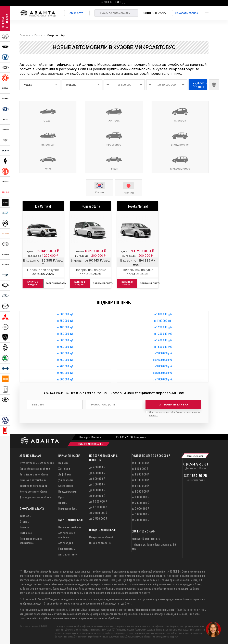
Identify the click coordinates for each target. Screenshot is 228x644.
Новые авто (75, 13)
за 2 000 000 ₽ (141, 497)
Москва (95, 437)
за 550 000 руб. (65, 347)
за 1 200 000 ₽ (140, 474)
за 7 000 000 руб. (163, 379)
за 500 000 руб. (65, 340)
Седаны (63, 463)
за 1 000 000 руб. (163, 314)
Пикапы (63, 503)
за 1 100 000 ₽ (140, 468)
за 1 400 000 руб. (163, 340)
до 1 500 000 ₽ (98, 507)
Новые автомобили (70, 527)
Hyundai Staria (90, 206)
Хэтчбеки (64, 468)
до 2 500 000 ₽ (98, 518)
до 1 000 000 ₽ (98, 501)
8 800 (195, 476)
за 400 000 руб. (65, 327)
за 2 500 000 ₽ (141, 503)
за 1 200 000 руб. (163, 327)
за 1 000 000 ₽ (140, 463)
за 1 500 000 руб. (163, 347)
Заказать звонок (187, 13)
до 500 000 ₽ (97, 473)
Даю (175, 414)
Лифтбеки (65, 474)
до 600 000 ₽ (97, 478)
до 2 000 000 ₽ (98, 513)
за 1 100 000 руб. (163, 320)
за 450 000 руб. (65, 333)
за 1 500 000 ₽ (140, 491)
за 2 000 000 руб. (163, 353)
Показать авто (201, 85)
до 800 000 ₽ (97, 490)
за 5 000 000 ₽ (141, 514)
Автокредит (66, 543)
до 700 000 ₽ (97, 484)
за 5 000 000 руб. (163, 373)
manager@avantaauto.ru (146, 538)
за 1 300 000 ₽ (140, 480)
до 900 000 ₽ (97, 496)
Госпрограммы (67, 548)
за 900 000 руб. (65, 379)
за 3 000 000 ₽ (141, 508)
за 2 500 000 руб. (163, 360)
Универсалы (66, 480)
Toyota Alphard (138, 206)
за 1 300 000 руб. (163, 333)
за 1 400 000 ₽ (140, 486)
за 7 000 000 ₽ (141, 520)
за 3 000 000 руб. (163, 366)
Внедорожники (67, 491)
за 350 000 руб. (65, 320)
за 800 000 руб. (65, 373)
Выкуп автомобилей (101, 537)
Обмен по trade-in (100, 543)
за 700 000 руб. (65, 366)
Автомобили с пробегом (67, 535)
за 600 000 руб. (65, 353)
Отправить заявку (173, 405)
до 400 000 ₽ (97, 467)
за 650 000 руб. (65, 360)
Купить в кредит (80, 283)
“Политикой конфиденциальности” (155, 609)
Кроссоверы (66, 486)
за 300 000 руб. (65, 314)
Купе (61, 497)
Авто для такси (68, 554)
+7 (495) (196, 464)
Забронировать (55, 283)
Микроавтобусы (68, 508)
